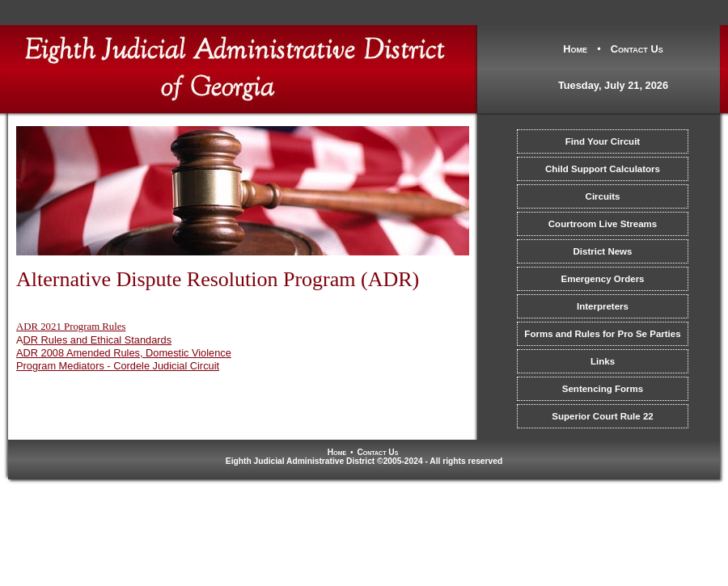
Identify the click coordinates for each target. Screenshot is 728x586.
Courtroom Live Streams (603, 224)
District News (603, 251)
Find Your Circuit (603, 141)
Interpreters (603, 306)
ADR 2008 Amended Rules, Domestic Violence (124, 353)
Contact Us (637, 49)
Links (603, 361)
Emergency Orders (602, 279)
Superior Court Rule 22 (602, 416)
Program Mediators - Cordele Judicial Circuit (118, 366)
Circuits (603, 196)
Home (575, 49)
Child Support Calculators (603, 169)
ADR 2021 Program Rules (71, 327)
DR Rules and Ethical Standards (98, 340)
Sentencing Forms (603, 389)
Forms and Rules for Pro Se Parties (602, 334)
